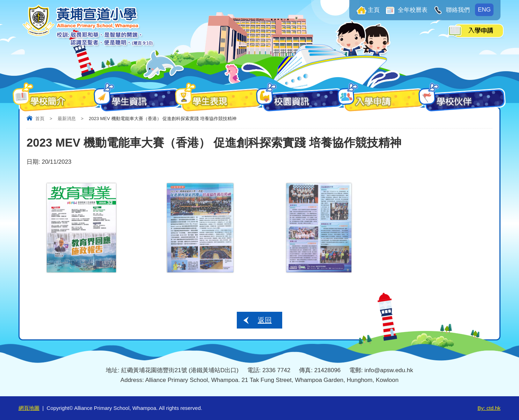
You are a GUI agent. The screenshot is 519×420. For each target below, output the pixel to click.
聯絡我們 (457, 10)
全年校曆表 (412, 10)
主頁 (374, 10)
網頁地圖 (29, 408)
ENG (484, 10)
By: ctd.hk (489, 408)
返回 (265, 320)
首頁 (40, 119)
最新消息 (67, 119)
